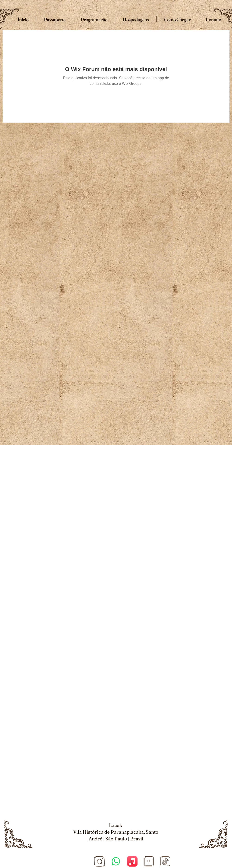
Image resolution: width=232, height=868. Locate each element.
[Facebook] (149, 861)
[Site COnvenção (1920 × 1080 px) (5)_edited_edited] (99, 861)
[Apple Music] (132, 861)
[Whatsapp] (116, 861)
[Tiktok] (165, 861)
